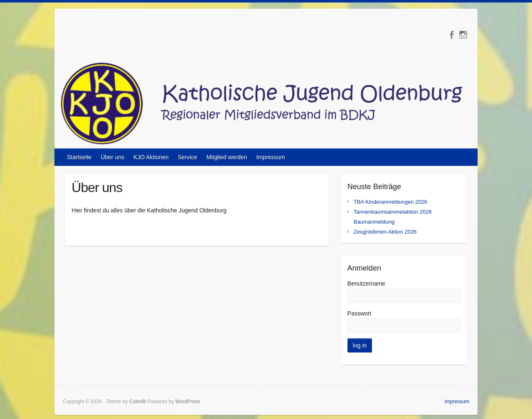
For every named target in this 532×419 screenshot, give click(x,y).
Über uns (112, 157)
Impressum (271, 157)
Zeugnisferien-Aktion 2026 (385, 232)
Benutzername (366, 283)
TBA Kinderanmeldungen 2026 (390, 202)
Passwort (360, 313)
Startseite (79, 157)
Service (188, 157)
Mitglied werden (227, 157)
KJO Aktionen (151, 157)
